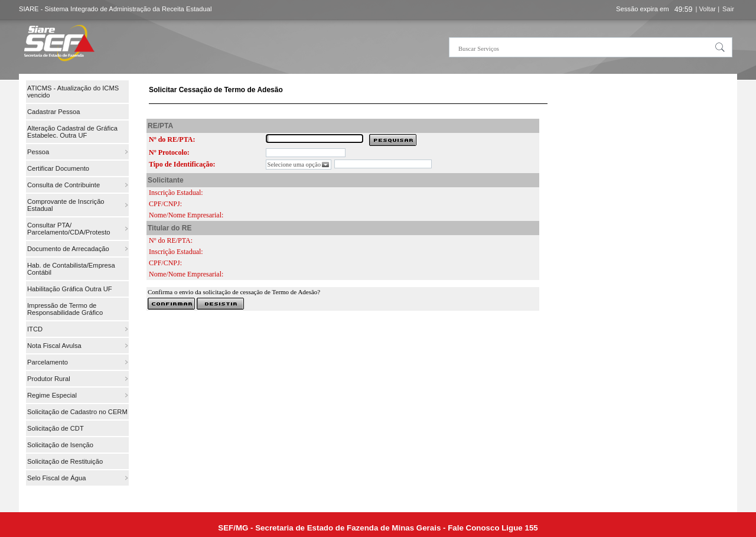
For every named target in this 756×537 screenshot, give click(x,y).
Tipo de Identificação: (182, 164)
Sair (728, 9)
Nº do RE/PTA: (172, 139)
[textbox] (591, 47)
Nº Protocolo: (169, 152)
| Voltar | (707, 9)
